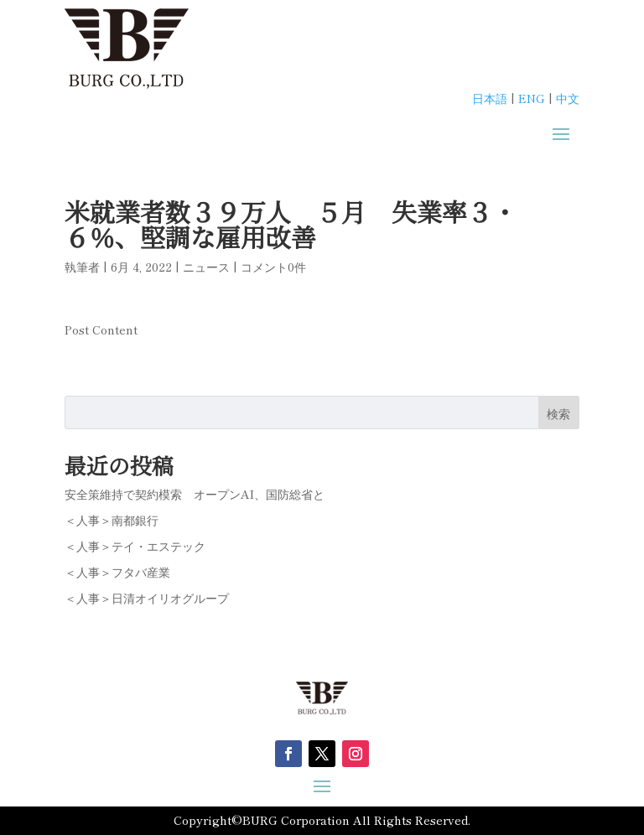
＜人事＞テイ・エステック (135, 546)
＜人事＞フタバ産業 (117, 572)
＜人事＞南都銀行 (112, 520)
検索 (558, 413)
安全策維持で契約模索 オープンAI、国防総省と (195, 494)
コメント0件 (273, 267)
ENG (532, 98)
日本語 (490, 98)
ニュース (206, 267)
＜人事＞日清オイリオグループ (147, 598)
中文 (568, 98)
